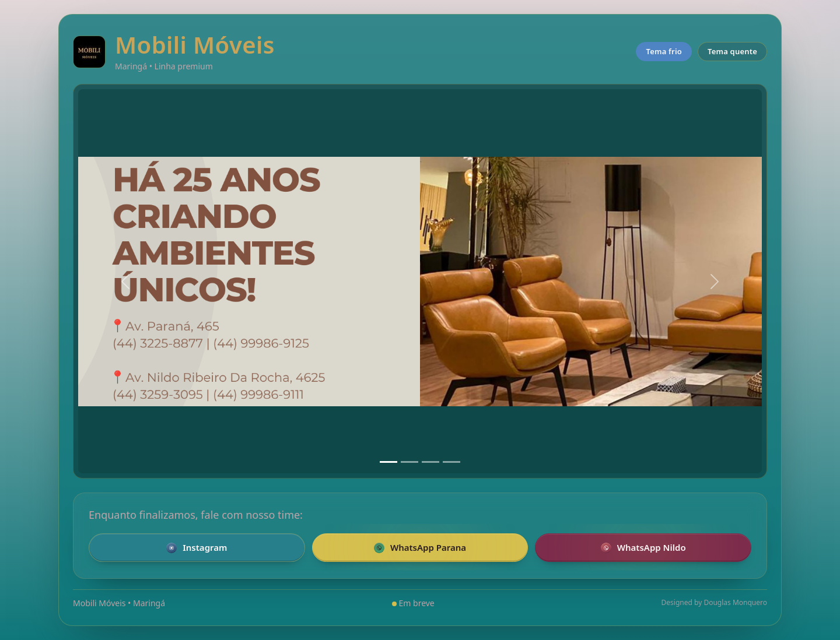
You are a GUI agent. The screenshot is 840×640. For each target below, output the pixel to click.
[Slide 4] (452, 462)
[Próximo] (715, 281)
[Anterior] (125, 281)
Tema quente (732, 51)
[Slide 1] (388, 462)
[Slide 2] (409, 462)
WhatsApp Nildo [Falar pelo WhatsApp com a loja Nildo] (643, 547)
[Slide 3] (430, 462)
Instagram (197, 547)
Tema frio (664, 51)
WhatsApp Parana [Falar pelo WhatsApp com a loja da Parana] (420, 547)
